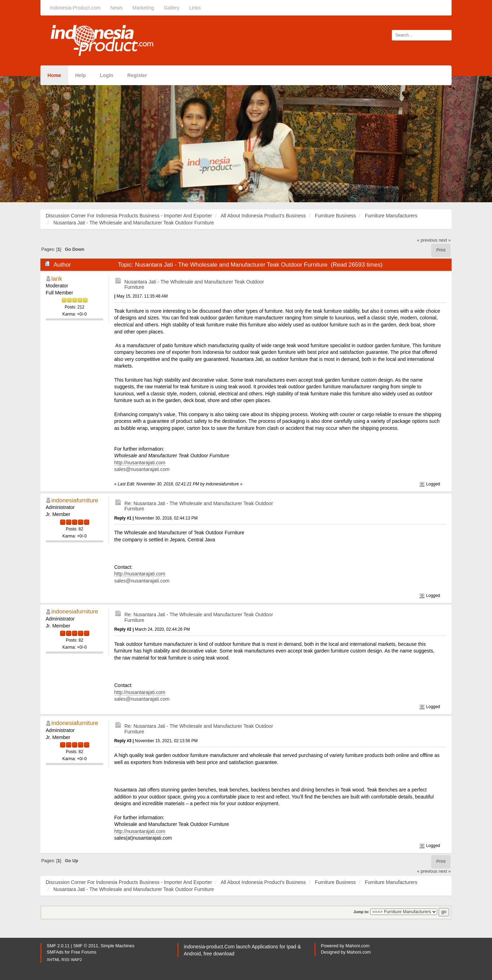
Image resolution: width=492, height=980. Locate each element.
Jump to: (361, 912)
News (116, 8)
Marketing (143, 8)
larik (57, 279)
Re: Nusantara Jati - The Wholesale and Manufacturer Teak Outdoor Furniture (199, 506)
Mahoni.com (358, 946)
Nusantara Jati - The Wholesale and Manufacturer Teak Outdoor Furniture (194, 284)
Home (54, 75)
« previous (427, 240)
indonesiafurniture (75, 500)
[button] (37, 139)
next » (445, 240)
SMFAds (55, 952)
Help (80, 75)
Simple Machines (117, 946)
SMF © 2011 (86, 946)
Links (195, 8)
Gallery (171, 8)
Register (137, 75)
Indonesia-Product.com (75, 8)
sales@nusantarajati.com (142, 469)
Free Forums (84, 952)
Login (106, 75)
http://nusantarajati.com (140, 463)
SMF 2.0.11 (58, 946)
